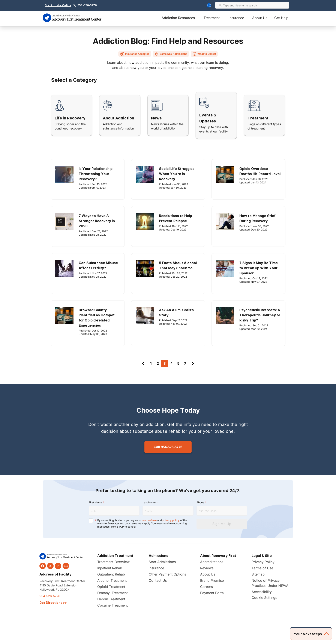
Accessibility (262, 592)
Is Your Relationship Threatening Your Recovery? (96, 174)
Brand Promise (212, 580)
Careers (206, 587)
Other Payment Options (167, 574)
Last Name (149, 502)
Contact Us (158, 580)
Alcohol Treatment (112, 580)
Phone (200, 502)
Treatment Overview (113, 562)
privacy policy (171, 520)
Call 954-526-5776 (168, 447)
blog (66, 566)
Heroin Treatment (111, 599)
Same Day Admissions (171, 54)
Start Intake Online (58, 5)
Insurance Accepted (135, 54)
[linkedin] (58, 566)
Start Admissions (162, 562)
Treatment (212, 18)
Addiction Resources (178, 18)
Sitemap (258, 574)
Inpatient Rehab (110, 568)
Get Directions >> (53, 603)
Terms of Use (262, 568)
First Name (95, 502)
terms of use (149, 520)
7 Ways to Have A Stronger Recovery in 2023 (97, 221)
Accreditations (212, 562)
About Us (260, 18)
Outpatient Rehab (111, 574)
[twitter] (50, 566)
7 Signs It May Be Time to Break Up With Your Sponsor (259, 268)
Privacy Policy (263, 562)
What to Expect (204, 54)
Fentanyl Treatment (112, 593)
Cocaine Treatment (112, 605)
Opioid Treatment (111, 587)
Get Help (281, 18)
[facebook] (43, 566)
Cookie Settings (264, 598)
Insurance (236, 18)
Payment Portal (212, 593)
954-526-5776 (87, 5)
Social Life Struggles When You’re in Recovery (177, 174)
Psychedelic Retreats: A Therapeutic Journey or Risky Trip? (260, 315)
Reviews (207, 568)
